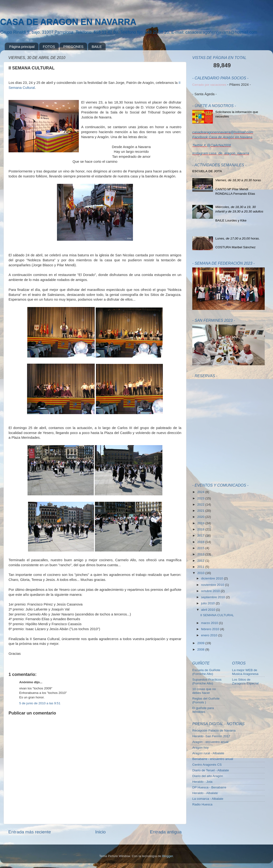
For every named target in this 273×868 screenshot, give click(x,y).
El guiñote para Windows (203, 710)
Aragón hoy (200, 748)
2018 (201, 529)
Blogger (168, 856)
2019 (201, 523)
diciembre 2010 (212, 578)
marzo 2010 (210, 623)
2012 (201, 561)
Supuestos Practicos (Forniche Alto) (207, 681)
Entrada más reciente (30, 832)
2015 (201, 548)
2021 (201, 511)
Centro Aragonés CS (207, 765)
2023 (201, 498)
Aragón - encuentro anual (210, 742)
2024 (201, 492)
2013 (201, 554)
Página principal (22, 47)
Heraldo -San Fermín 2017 (211, 736)
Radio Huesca (202, 804)
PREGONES (73, 47)
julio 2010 (208, 603)
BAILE (97, 47)
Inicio (100, 832)
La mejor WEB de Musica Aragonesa (245, 672)
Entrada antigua (166, 832)
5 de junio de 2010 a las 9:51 (40, 703)
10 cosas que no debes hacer (204, 691)
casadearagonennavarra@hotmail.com (223, 132)
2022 (201, 504)
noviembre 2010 (213, 585)
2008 (201, 649)
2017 (201, 536)
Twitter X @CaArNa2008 (212, 145)
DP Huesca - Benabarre (209, 787)
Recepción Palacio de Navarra (214, 730)
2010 (201, 573)
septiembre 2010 (213, 597)
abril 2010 (209, 610)
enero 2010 (210, 635)
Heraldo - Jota (202, 782)
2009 (201, 643)
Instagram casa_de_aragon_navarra (221, 153)
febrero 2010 (211, 629)
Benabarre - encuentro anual (213, 759)
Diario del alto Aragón (208, 776)
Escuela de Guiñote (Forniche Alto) (206, 672)
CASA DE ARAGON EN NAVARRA (68, 22)
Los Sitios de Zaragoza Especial (245, 681)
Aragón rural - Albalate (208, 753)
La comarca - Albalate (208, 799)
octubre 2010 (211, 591)
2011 (201, 567)
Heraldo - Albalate (205, 793)
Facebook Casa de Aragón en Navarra (222, 137)
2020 (201, 517)
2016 (201, 542)
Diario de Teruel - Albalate (211, 770)
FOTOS (49, 47)
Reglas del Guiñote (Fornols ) (206, 700)
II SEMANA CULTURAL (217, 615)
